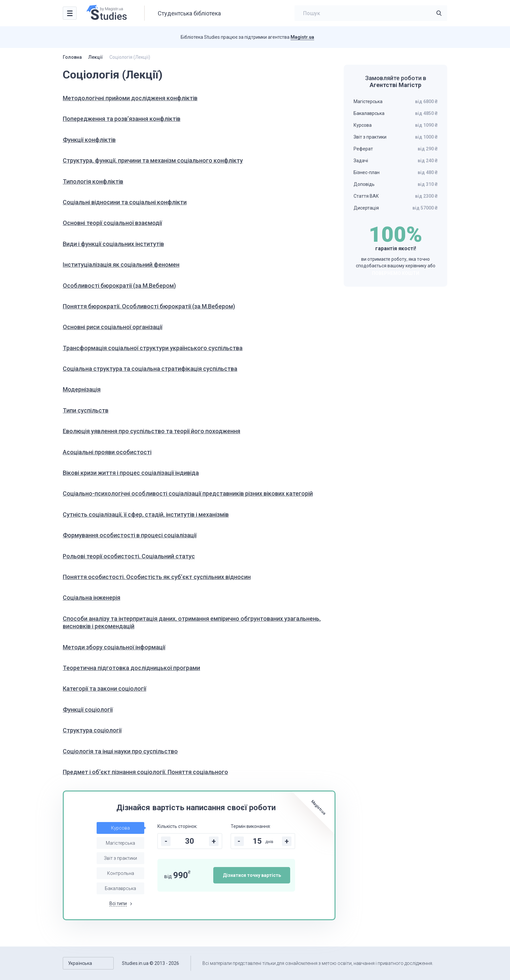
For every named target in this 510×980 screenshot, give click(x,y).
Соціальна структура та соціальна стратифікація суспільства (150, 369)
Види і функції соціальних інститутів (113, 244)
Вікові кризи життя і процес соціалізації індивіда (131, 473)
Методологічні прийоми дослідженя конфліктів (130, 98)
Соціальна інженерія (92, 598)
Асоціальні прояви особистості (107, 452)
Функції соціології (88, 710)
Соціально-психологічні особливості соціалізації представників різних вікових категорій (188, 493)
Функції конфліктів (89, 140)
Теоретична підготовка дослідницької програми (131, 668)
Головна (72, 57)
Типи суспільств (86, 410)
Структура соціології (92, 730)
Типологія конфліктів (93, 181)
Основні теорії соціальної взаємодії (112, 223)
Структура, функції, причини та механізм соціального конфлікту (153, 160)
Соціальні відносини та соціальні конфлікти (125, 202)
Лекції (96, 57)
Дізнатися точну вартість (252, 875)
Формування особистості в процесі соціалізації (130, 535)
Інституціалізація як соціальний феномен (121, 265)
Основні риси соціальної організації (113, 327)
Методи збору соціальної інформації (114, 647)
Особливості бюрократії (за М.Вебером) (119, 286)
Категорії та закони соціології (104, 689)
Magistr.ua (302, 37)
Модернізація (82, 389)
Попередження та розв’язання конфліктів (122, 119)
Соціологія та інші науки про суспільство (120, 751)
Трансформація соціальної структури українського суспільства (153, 348)
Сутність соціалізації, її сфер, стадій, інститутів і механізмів (146, 514)
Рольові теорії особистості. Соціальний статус (129, 556)
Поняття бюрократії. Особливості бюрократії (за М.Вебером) (149, 306)
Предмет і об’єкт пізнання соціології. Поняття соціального (145, 772)
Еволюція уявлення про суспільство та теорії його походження (151, 431)
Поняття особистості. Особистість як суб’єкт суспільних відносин (157, 577)
